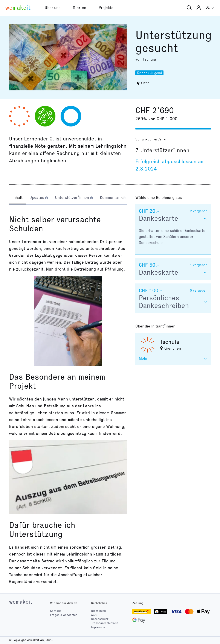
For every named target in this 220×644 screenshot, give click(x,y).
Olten (145, 83)
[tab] (18, 198)
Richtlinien (99, 611)
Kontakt (56, 611)
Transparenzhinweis (105, 623)
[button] (189, 8)
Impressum (98, 627)
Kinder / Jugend (149, 73)
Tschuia (149, 59)
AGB (94, 615)
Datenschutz (100, 619)
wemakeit (21, 602)
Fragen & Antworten (64, 615)
